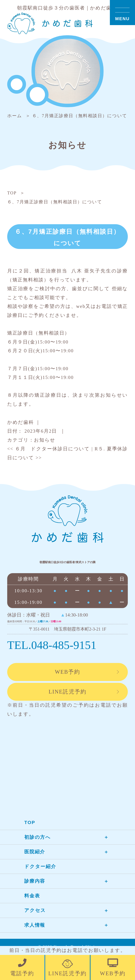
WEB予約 (67, 672)
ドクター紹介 (40, 866)
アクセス (35, 910)
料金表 (32, 896)
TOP (30, 822)
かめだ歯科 (20, 422)
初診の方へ (37, 837)
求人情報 (35, 925)
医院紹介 (35, 852)
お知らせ (45, 440)
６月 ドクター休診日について (49, 449)
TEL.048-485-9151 (52, 645)
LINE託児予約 (67, 692)
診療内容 (35, 881)
